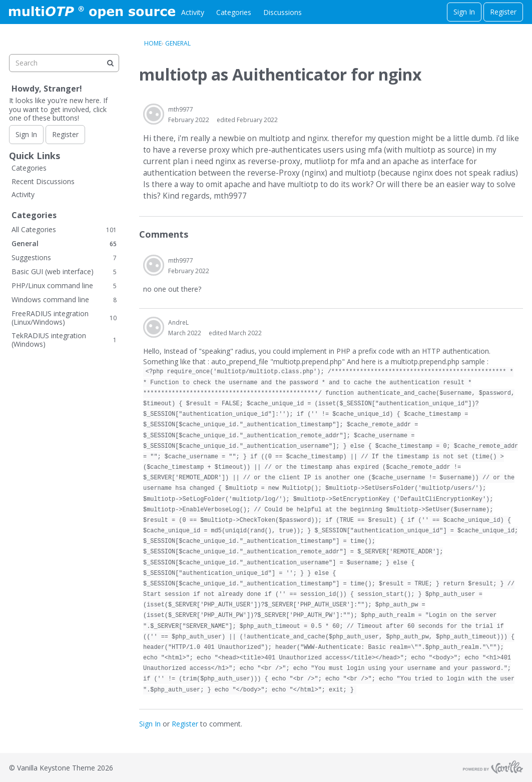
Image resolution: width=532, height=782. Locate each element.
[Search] (110, 63)
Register (503, 12)
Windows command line (64, 299)
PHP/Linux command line (64, 285)
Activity (193, 12)
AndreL (178, 322)
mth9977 (181, 109)
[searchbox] (64, 63)
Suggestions (64, 257)
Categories (234, 12)
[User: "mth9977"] (154, 114)
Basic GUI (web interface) (64, 271)
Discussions (283, 12)
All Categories (64, 229)
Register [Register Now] (65, 134)
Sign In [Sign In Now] (26, 134)
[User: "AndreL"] (154, 327)
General (64, 243)
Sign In (464, 12)
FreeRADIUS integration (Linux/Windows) (64, 318)
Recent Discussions (43, 181)
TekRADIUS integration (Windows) (64, 340)
